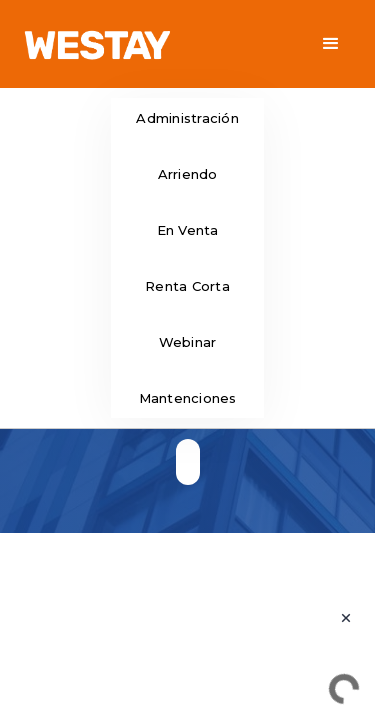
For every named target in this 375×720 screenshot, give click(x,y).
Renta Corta (187, 286)
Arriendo (188, 174)
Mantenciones (188, 398)
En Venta (188, 230)
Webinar (188, 342)
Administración (187, 118)
